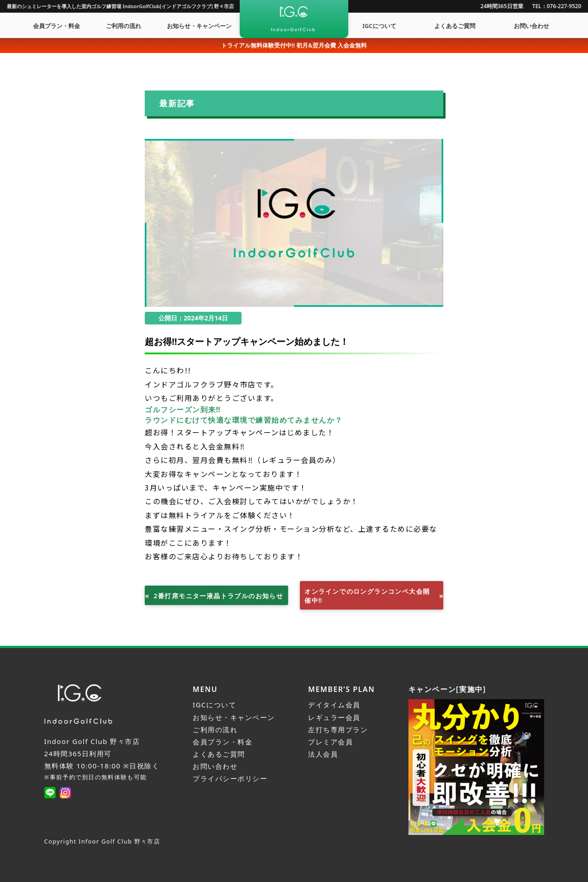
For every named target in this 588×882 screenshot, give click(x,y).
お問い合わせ (531, 26)
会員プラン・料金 (57, 26)
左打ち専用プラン (338, 729)
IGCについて (379, 26)
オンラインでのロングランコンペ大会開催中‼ (367, 596)
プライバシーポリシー (230, 778)
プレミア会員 (330, 742)
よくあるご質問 (455, 26)
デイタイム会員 (334, 705)
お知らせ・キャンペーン (199, 26)
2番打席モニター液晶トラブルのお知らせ (219, 596)
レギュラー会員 (334, 717)
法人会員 (323, 754)
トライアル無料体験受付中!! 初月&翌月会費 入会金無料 (294, 45)
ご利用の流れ (123, 26)
